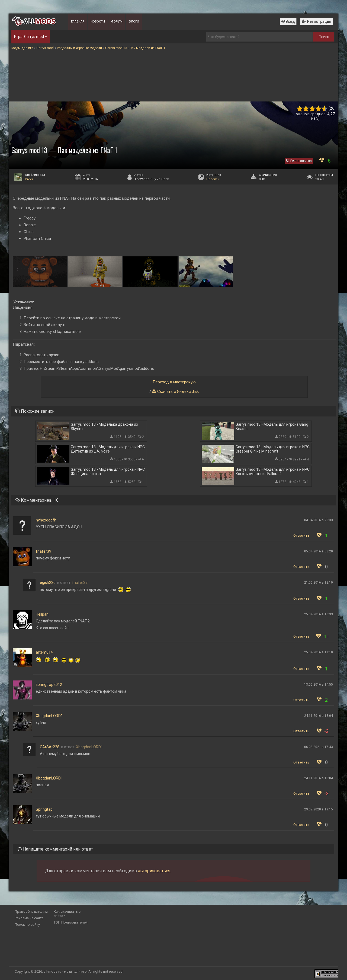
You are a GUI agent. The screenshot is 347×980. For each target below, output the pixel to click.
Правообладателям (31, 911)
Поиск (324, 37)
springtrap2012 (49, 685)
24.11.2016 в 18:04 (319, 716)
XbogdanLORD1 (49, 716)
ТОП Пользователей (71, 922)
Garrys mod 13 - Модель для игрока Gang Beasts (272, 427)
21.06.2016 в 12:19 (319, 583)
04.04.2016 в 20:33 (319, 520)
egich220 (48, 583)
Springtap (44, 809)
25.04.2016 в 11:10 (319, 652)
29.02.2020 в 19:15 (319, 809)
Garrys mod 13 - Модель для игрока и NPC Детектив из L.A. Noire (108, 449)
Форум (117, 22)
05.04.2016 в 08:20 (319, 551)
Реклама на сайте (29, 918)
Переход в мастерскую (174, 382)
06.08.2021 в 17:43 (319, 747)
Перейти (213, 179)
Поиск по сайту (27, 925)
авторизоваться (154, 871)
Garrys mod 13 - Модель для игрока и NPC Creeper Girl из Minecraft (273, 449)
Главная (78, 22)
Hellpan (42, 614)
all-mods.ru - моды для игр (65, 971)
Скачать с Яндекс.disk (178, 392)
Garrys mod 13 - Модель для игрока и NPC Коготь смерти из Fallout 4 (273, 472)
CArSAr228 (50, 747)
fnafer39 (44, 551)
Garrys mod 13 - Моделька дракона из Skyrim (104, 427)
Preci (29, 179)
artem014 (44, 652)
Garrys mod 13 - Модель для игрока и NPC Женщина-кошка (108, 472)
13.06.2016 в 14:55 (319, 685)
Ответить (301, 535)
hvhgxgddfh (46, 520)
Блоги (134, 22)
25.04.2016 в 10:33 (319, 614)
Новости (98, 22)
